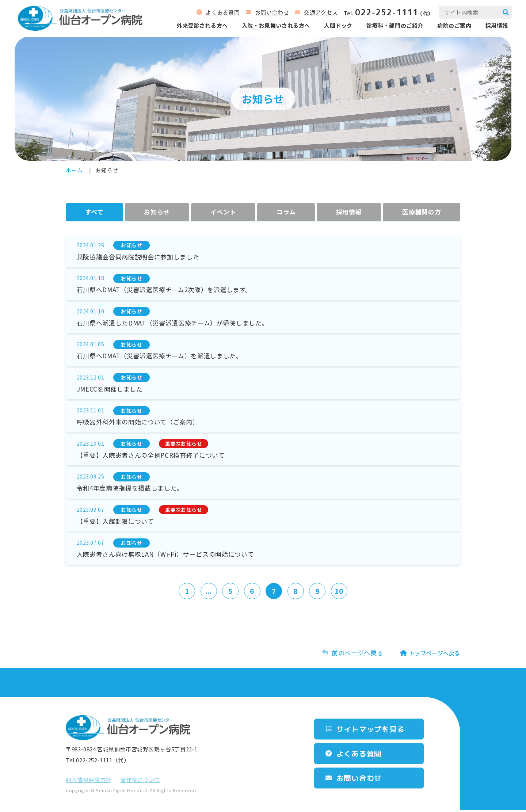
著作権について (140, 782)
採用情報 (496, 25)
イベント (223, 212)
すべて (94, 212)
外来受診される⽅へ (202, 25)
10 (339, 593)
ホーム (74, 170)
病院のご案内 (454, 25)
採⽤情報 (349, 212)
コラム (286, 212)
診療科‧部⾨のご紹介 (394, 25)
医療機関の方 (422, 212)
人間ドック (338, 25)
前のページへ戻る (357, 655)
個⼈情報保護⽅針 (89, 782)
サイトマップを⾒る (371, 731)
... (208, 593)
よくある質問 (222, 12)
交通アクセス (321, 12)
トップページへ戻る (435, 655)
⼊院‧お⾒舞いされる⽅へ (276, 25)
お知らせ (157, 212)
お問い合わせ (272, 12)
